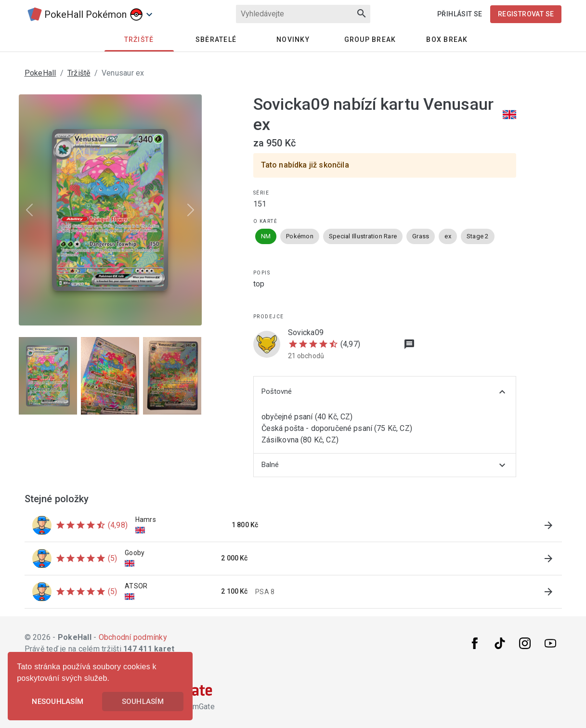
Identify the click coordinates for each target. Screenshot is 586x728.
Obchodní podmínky (133, 637)
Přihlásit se (460, 14)
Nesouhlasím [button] (58, 702)
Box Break (447, 39)
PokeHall (40, 73)
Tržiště (79, 73)
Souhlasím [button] (143, 702)
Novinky (293, 39)
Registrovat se (526, 14)
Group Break (370, 39)
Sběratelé (216, 39)
